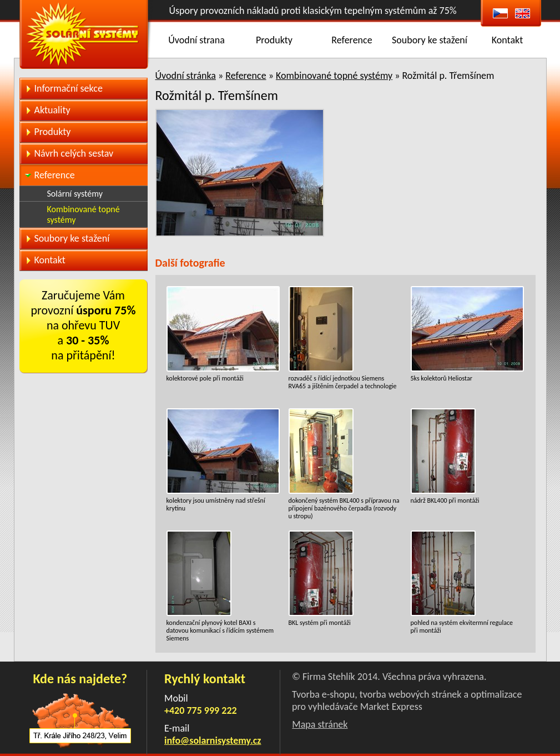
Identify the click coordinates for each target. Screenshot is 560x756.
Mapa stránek (320, 724)
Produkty (274, 40)
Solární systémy (75, 194)
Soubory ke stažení (430, 40)
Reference (352, 40)
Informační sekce (69, 88)
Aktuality (52, 110)
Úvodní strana (196, 40)
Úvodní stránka (186, 76)
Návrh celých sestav (74, 153)
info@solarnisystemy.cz (213, 740)
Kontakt (507, 40)
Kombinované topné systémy (334, 76)
